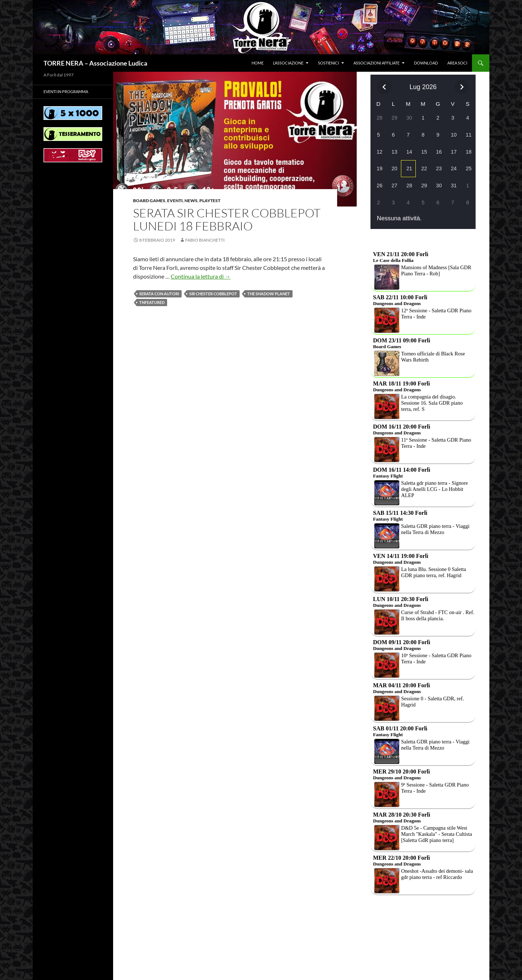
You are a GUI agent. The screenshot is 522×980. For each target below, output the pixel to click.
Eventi (175, 201)
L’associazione (288, 63)
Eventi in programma (66, 91)
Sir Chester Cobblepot (213, 294)
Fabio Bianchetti (205, 240)
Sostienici (328, 63)
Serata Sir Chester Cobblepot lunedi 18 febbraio (227, 219)
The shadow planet (269, 294)
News (191, 201)
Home (258, 63)
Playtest (210, 201)
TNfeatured (152, 302)
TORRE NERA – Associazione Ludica (95, 63)
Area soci (457, 63)
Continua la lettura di (201, 276)
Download (426, 63)
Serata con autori (159, 294)
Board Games (149, 201)
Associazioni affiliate (376, 63)
